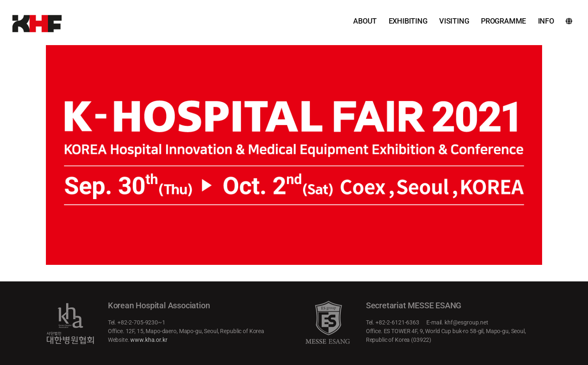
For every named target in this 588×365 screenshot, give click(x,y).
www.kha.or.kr (149, 340)
